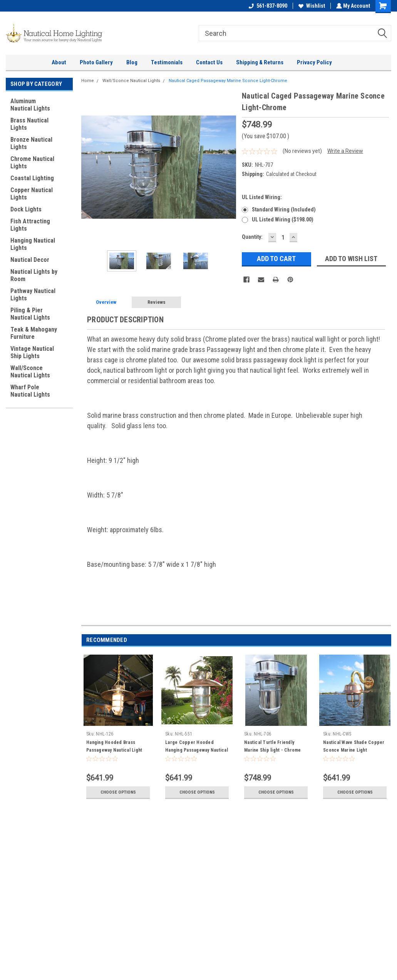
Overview (106, 302)
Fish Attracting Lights (30, 225)
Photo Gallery (96, 62)
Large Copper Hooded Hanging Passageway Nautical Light (197, 750)
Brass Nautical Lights (29, 124)
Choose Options (118, 792)
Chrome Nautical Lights (32, 162)
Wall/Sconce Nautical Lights (30, 372)
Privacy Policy (314, 62)
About (59, 62)
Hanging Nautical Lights (33, 244)
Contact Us (209, 62)
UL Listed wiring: (262, 197)
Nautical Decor (30, 260)
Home (88, 81)
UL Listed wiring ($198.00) (283, 219)
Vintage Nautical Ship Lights (32, 352)
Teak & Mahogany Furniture (34, 333)
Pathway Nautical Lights (33, 295)
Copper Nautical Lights (32, 194)
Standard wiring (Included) (284, 209)
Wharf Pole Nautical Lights (30, 391)
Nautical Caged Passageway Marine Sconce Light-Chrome (228, 81)
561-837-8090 (267, 6)
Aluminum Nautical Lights (30, 105)
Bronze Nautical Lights (31, 143)
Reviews (157, 302)
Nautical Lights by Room (34, 275)
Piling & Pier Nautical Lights (30, 314)
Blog (132, 62)
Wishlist (311, 6)
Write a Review (345, 151)
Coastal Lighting (32, 178)
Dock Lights (26, 209)
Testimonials (167, 62)
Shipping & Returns (260, 62)
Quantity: (252, 237)
